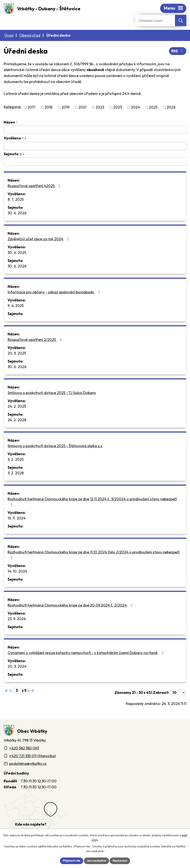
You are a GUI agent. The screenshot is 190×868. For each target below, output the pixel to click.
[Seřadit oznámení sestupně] (17, 123)
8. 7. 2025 (16, 199)
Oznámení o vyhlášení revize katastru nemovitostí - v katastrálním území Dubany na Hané (86, 653)
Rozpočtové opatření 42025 (35, 186)
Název (9, 122)
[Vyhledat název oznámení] (95, 130)
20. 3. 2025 (17, 353)
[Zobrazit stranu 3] (17, 690)
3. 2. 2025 (16, 459)
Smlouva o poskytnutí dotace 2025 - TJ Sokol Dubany (52, 393)
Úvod (9, 35)
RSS (178, 51)
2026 (171, 107)
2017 (32, 107)
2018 (48, 107)
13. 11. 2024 (17, 518)
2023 (118, 107)
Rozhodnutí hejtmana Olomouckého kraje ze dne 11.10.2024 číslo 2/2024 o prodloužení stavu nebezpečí (94, 555)
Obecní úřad (30, 35)
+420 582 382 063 (24, 748)
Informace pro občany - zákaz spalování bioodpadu (55, 292)
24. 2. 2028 (17, 420)
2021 (82, 107)
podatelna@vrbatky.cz (28, 764)
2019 (66, 107)
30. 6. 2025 (17, 253)
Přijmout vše (72, 861)
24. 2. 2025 (17, 406)
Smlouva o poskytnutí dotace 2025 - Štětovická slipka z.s (55, 446)
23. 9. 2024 (17, 619)
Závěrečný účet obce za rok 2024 (39, 239)
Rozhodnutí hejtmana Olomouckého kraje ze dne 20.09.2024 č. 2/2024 (71, 605)
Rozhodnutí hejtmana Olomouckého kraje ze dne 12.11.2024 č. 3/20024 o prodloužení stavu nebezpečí (92, 502)
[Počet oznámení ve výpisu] (178, 692)
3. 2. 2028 (16, 473)
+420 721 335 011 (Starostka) (33, 756)
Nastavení (120, 861)
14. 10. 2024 (17, 571)
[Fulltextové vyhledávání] (155, 20)
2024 (135, 107)
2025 (153, 107)
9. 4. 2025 (16, 306)
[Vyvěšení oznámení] (95, 146)
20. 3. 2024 (17, 666)
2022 (100, 107)
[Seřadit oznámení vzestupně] (17, 121)
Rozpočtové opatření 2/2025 (35, 340)
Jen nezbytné (96, 861)
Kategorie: (12, 107)
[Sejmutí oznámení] (95, 162)
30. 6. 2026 (17, 213)
